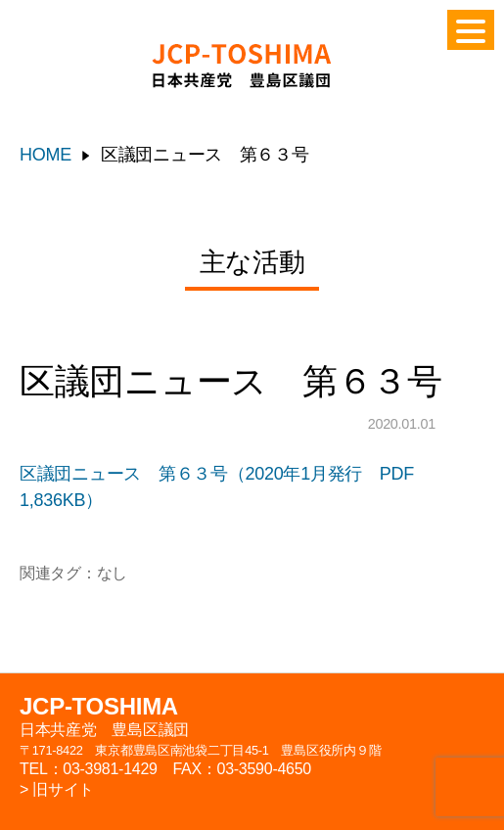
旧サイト (63, 789)
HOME (46, 155)
